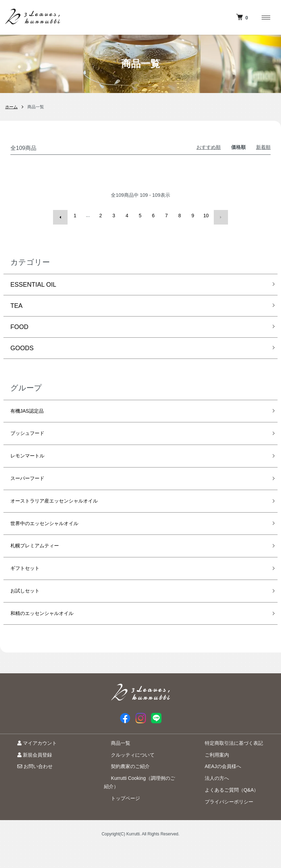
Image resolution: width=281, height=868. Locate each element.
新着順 (263, 147)
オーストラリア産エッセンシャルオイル (67, 508)
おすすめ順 (209, 147)
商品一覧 (114, 763)
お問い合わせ (28, 787)
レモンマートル (32, 458)
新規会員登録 (28, 775)
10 (206, 216)
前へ (62, 216)
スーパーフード (32, 483)
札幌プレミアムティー (42, 558)
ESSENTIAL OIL (33, 281)
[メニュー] (265, 17)
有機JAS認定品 (32, 409)
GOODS (22, 345)
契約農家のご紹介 (123, 787)
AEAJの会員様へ (216, 787)
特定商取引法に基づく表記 (227, 763)
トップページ (118, 818)
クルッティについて (126, 775)
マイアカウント (30, 763)
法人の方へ (210, 798)
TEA (16, 302)
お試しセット (29, 608)
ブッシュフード (32, 433)
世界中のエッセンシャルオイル (54, 533)
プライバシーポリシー (222, 822)
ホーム (11, 107)
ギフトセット (29, 583)
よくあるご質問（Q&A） (225, 810)
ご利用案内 (210, 775)
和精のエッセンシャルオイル (51, 632)
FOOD (19, 323)
